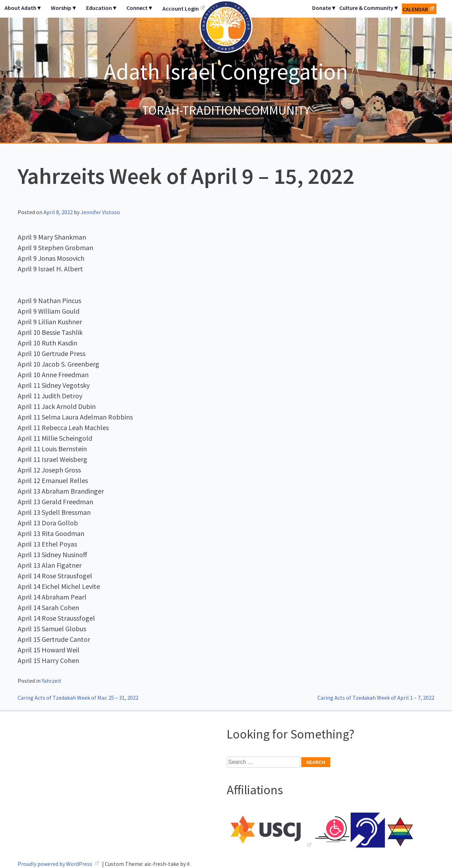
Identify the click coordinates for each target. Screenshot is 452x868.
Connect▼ (140, 8)
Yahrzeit (52, 681)
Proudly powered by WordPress (55, 864)
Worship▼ (64, 8)
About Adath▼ (23, 8)
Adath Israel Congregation (226, 71)
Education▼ (102, 8)
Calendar (415, 9)
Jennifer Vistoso (100, 212)
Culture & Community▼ (369, 8)
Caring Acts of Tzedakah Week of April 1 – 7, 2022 (376, 698)
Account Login (181, 8)
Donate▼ (324, 8)
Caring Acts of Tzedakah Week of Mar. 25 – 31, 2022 (78, 698)
